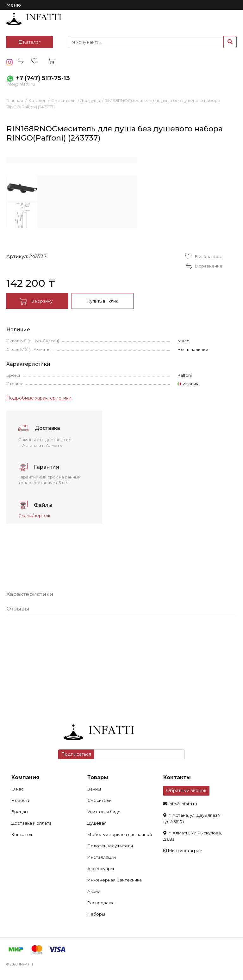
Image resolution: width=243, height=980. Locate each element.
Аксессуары (101, 869)
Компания (25, 777)
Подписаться (76, 754)
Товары (98, 777)
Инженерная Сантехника (115, 880)
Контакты (22, 834)
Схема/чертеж (34, 515)
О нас (18, 789)
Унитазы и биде (104, 812)
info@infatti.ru (21, 84)
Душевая (97, 823)
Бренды (20, 812)
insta (10, 62)
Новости (21, 800)
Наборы (96, 914)
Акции (94, 891)
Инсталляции (102, 857)
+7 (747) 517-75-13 (43, 78)
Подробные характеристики (39, 398)
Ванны (94, 789)
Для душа (90, 100)
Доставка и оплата (31, 823)
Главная (15, 100)
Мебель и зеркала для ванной (120, 834)
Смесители (63, 100)
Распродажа (101, 903)
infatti (34, 19)
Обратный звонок (186, 791)
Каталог (30, 42)
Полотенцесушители (110, 846)
